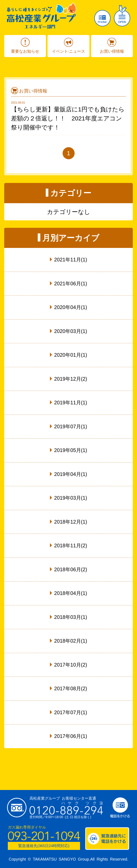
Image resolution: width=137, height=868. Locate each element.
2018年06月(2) (71, 569)
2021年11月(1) (71, 260)
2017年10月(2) (71, 665)
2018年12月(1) (71, 522)
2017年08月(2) (71, 688)
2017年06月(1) (71, 736)
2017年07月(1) (71, 712)
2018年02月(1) (71, 641)
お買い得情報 (112, 51)
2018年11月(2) (71, 545)
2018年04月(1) (71, 593)
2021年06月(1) (71, 284)
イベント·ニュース (69, 51)
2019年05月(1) (71, 450)
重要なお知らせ (25, 51)
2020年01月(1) (71, 355)
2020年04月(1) (71, 307)
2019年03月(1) (71, 498)
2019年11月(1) (71, 403)
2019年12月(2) (71, 379)
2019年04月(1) (71, 474)
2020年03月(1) (71, 331)
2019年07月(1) (71, 426)
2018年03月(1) (71, 617)
